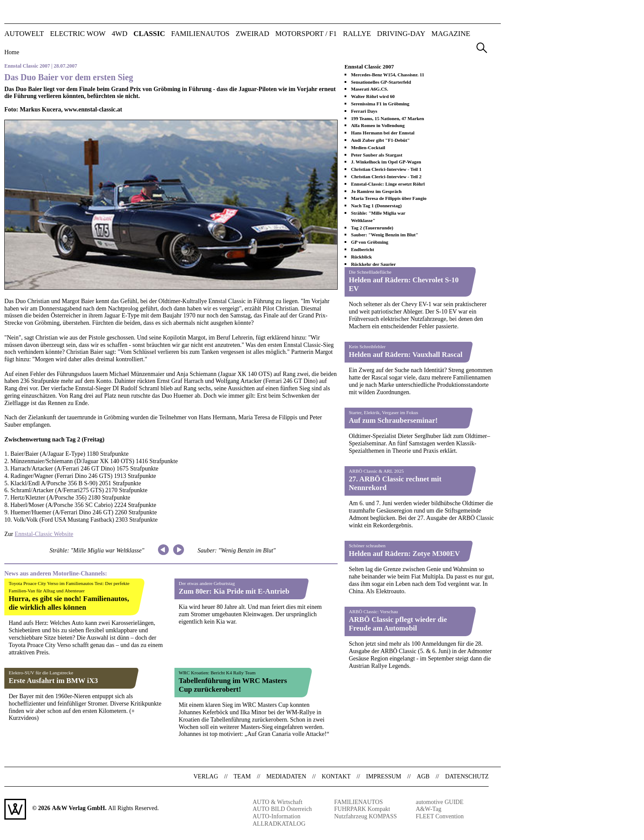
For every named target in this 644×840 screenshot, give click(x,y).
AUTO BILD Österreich (282, 809)
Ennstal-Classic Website (44, 534)
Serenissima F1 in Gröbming (380, 104)
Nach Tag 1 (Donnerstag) (376, 206)
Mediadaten (286, 776)
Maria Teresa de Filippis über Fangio (389, 198)
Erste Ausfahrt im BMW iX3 (53, 681)
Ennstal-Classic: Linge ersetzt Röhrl (388, 184)
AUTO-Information (276, 816)
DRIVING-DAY (401, 34)
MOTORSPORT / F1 (306, 34)
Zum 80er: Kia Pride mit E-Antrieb (234, 591)
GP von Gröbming (370, 242)
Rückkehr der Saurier (374, 264)
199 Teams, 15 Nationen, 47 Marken (388, 118)
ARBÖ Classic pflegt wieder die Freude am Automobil (398, 624)
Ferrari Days (364, 111)
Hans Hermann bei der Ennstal (383, 133)
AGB (423, 776)
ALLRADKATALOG (279, 824)
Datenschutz (467, 776)
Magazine (451, 34)
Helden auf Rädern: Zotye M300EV (404, 554)
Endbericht (363, 249)
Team (242, 776)
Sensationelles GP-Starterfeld (381, 82)
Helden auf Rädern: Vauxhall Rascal (406, 355)
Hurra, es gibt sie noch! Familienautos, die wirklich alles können (69, 603)
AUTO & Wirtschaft (278, 802)
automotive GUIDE (440, 802)
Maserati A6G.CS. (370, 89)
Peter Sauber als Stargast (377, 155)
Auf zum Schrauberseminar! (393, 420)
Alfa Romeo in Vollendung (378, 125)
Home (12, 52)
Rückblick (361, 257)
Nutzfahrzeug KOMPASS (366, 816)
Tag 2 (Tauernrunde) (372, 228)
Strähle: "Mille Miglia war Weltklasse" (97, 551)
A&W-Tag (429, 809)
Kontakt (336, 776)
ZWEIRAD (252, 34)
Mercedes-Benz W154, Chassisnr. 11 (388, 75)
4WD (119, 34)
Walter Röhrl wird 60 (373, 96)
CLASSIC (149, 34)
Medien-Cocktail (368, 147)
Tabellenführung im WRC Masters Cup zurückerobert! (233, 685)
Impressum (384, 776)
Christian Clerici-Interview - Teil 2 (386, 176)
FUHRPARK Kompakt (362, 809)
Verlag (206, 776)
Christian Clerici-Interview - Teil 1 (386, 169)
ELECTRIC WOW (78, 34)
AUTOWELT (24, 34)
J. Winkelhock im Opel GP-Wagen (386, 162)
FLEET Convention (440, 816)
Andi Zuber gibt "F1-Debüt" (381, 140)
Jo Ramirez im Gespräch (376, 191)
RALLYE (357, 34)
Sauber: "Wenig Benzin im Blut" (237, 551)
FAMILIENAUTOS (200, 34)
